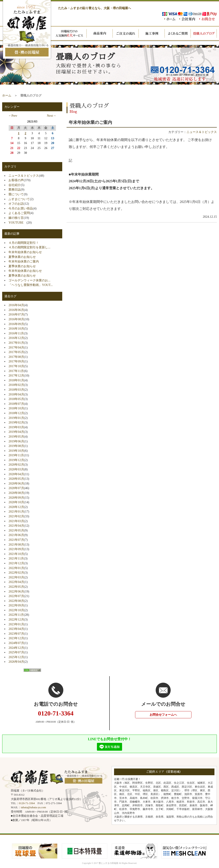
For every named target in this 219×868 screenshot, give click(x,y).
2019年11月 (16, 455)
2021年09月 (16, 549)
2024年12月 (16, 648)
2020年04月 (16, 474)
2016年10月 (16, 329)
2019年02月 (16, 422)
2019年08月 (16, 446)
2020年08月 (16, 493)
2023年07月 (16, 634)
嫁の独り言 (16, 218)
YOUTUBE (17, 222)
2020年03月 (16, 469)
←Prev (13, 116)
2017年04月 (16, 347)
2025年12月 (16, 657)
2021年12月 (16, 563)
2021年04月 (16, 526)
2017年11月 (16, 371)
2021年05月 (16, 530)
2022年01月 (16, 568)
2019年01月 (16, 418)
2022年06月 (16, 591)
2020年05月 (16, 479)
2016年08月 (16, 319)
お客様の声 (16, 180)
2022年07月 (16, 596)
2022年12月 (16, 619)
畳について (16, 194)
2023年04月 (16, 629)
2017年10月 (16, 366)
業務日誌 (15, 189)
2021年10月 (16, 554)
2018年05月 (16, 399)
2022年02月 (16, 573)
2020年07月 (16, 488)
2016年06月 (16, 310)
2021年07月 (16, 540)
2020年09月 (16, 498)
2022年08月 (16, 601)
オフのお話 (16, 204)
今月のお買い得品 (21, 208)
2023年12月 (16, 638)
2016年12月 (16, 338)
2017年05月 (16, 352)
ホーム (7, 95)
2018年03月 (16, 390)
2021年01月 (16, 511)
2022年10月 (16, 610)
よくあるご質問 (19, 213)
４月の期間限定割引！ (24, 243)
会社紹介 (15, 185)
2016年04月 (16, 305)
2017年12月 (16, 375)
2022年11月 (16, 615)
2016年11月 (16, 333)
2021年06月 (16, 535)
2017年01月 (16, 343)
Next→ (51, 116)
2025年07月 (16, 652)
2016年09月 (16, 324)
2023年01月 (16, 624)
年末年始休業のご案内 (24, 261)
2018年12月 (16, 413)
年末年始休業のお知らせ (25, 252)
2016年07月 (16, 314)
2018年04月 (16, 394)
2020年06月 (16, 483)
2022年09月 (16, 605)
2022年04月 (16, 582)
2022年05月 (16, 587)
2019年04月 (16, 432)
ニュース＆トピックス (202, 132)
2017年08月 (16, 357)
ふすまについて (19, 199)
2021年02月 (16, 516)
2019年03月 (16, 427)
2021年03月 (16, 521)
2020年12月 (16, 507)
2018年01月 (16, 380)
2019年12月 (16, 460)
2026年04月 (16, 662)
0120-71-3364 (27, 803)
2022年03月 (16, 577)
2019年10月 (16, 451)
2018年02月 (16, 385)
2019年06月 (16, 441)
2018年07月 (16, 404)
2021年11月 (16, 558)
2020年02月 (16, 465)
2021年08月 (16, 544)
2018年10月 (16, 408)
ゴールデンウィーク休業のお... (29, 280)
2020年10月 (16, 502)
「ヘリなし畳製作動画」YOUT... (31, 285)
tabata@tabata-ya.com (33, 807)
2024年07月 (16, 643)
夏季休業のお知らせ (22, 257)
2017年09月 (16, 361)
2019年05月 (16, 436)
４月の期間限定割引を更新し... (29, 247)
